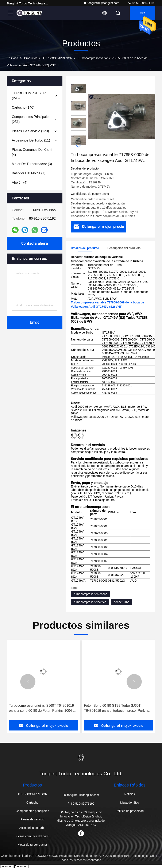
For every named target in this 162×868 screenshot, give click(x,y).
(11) (31, 140)
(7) (29, 173)
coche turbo (122, 602)
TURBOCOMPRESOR (57, 58)
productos (31, 58)
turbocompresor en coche (91, 594)
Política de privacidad (130, 811)
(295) (29, 96)
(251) (31, 119)
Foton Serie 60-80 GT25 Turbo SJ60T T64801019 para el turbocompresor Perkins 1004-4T (117, 708)
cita (142, 13)
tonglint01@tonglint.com (101, 3)
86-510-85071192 (142, 3)
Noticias (130, 794)
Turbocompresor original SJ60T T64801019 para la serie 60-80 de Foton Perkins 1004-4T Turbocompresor (43, 708)
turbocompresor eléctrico (90, 602)
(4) (32, 152)
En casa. (13, 58)
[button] (78, 146)
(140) (23, 107)
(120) (30, 131)
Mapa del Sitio (130, 803)
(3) (32, 164)
